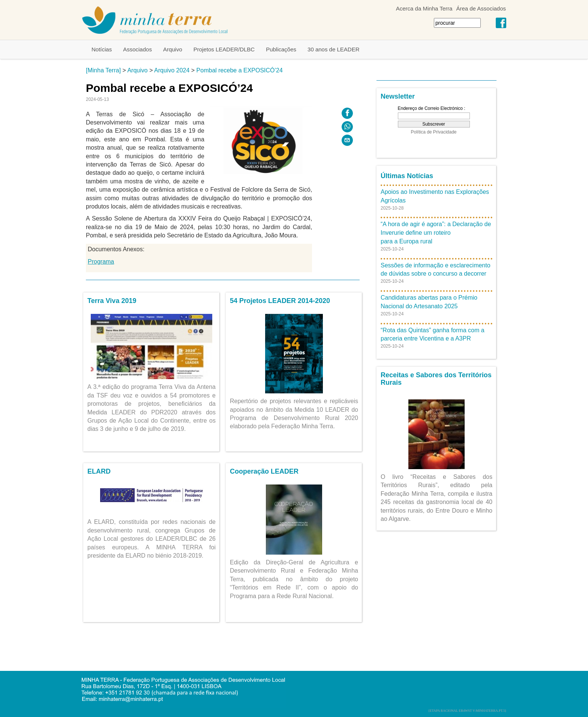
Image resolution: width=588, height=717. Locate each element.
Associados (137, 49)
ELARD (99, 471)
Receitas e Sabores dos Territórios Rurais (436, 379)
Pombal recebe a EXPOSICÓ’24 (240, 70)
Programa (101, 262)
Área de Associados (481, 8)
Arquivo (173, 49)
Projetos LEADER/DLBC (224, 49)
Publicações (281, 49)
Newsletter (398, 96)
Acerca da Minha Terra (424, 8)
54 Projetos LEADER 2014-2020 (280, 301)
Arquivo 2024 (172, 70)
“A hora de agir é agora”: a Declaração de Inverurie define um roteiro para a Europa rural (436, 233)
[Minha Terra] (103, 70)
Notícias (102, 49)
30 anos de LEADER (333, 49)
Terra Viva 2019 (112, 301)
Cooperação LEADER (264, 471)
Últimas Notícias (407, 176)
